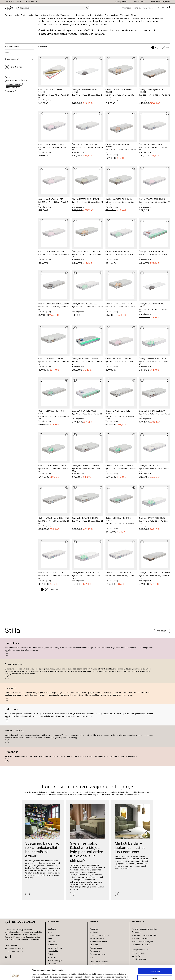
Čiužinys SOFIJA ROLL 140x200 (152, 251)
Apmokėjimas (137, 932)
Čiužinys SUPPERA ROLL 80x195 (152, 518)
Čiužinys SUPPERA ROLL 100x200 (153, 359)
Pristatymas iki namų (13, 2)
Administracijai (96, 948)
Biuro (37, 15)
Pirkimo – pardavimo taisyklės (144, 929)
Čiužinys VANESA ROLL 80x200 (51, 144)
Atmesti (155, 964)
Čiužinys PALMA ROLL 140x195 (51, 573)
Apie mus (94, 929)
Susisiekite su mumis (99, 942)
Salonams (94, 945)
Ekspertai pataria (97, 938)
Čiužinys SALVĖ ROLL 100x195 (151, 144)
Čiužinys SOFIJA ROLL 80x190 (84, 411)
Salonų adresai (31, 2)
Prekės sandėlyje (112, 15)
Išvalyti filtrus (16, 67)
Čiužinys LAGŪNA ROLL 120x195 (85, 518)
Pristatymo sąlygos (140, 938)
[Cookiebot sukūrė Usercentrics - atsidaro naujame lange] (16, 975)
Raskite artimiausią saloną (160, 2)
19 (163, 47)
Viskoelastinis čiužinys (16, 80)
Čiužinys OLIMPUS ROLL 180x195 (85, 359)
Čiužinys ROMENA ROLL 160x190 (152, 411)
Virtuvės (44, 15)
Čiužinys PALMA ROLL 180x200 (118, 573)
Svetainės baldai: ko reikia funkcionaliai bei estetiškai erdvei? (42, 850)
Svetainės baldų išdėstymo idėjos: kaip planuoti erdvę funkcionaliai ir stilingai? (87, 852)
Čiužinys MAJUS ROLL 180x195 (51, 199)
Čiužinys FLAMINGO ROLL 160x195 (52, 466)
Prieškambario (27, 15)
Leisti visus (155, 957)
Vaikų (17, 15)
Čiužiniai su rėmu (13, 88)
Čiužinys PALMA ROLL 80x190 (151, 466)
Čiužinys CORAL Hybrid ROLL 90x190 (54, 304)
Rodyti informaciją (125, 975)
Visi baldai (125, 15)
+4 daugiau (11, 92)
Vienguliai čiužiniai (14, 84)
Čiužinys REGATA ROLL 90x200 (118, 359)
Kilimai (133, 15)
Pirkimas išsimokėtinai (141, 945)
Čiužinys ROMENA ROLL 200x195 (85, 466)
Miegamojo (54, 15)
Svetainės (9, 15)
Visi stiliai (162, 631)
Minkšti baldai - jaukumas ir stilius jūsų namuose (130, 848)
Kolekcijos (99, 15)
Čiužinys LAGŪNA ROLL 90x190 (51, 359)
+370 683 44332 (139, 2)
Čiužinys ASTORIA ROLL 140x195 (119, 304)
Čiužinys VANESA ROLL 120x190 (152, 199)
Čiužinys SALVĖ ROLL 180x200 (84, 144)
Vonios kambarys (68, 15)
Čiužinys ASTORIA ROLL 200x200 (86, 251)
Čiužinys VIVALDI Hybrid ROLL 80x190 (54, 518)
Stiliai (91, 15)
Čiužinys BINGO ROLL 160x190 (118, 251)
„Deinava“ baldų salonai (100, 935)
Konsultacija (148, 8)
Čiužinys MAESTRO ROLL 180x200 (120, 199)
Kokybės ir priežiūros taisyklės (144, 935)
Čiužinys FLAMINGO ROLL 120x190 (119, 466)
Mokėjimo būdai (138, 950)
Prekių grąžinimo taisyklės (142, 942)
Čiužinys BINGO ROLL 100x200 (85, 304)
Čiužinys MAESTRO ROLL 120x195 (86, 199)
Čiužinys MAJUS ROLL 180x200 (51, 251)
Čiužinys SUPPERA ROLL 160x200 (86, 573)
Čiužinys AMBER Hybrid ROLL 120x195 (154, 573)
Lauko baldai (81, 15)
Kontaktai (137, 8)
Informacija (126, 8)
